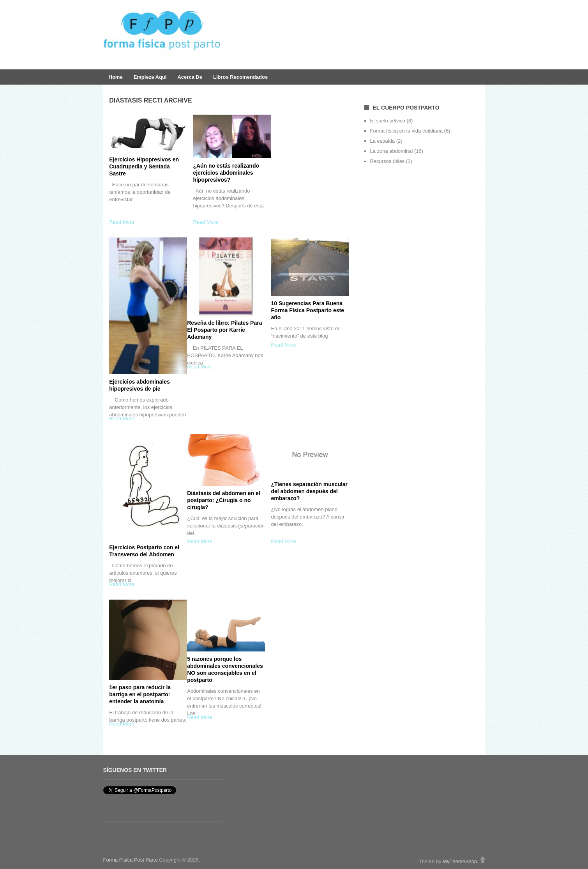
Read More (122, 222)
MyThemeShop (460, 861)
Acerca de (190, 77)
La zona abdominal (392, 151)
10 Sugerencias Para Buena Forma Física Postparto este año (307, 310)
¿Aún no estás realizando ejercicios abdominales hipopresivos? (226, 173)
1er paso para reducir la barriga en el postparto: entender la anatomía (140, 694)
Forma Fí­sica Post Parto (131, 860)
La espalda (383, 141)
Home (116, 77)
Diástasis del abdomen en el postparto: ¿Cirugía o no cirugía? (224, 500)
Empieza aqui (150, 77)
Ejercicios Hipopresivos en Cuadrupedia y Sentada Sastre (144, 166)
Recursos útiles (388, 161)
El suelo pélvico (388, 121)
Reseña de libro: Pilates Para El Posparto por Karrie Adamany (224, 330)
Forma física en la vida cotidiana (406, 131)
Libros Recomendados (240, 77)
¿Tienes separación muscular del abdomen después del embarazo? (309, 491)
